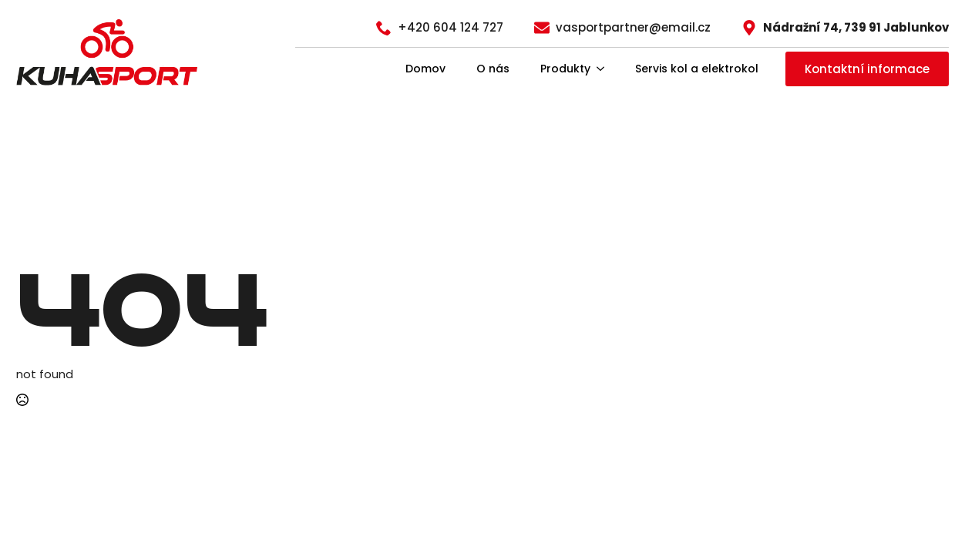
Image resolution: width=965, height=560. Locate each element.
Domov (425, 69)
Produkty (565, 69)
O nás (493, 69)
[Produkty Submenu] (605, 69)
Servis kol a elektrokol (697, 69)
